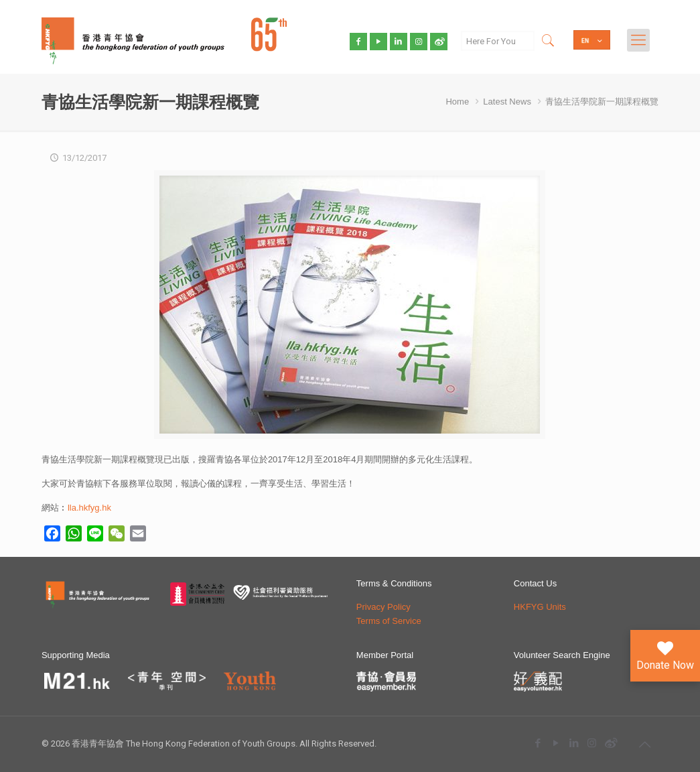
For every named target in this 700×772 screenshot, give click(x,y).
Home (457, 102)
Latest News (507, 102)
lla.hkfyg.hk (89, 508)
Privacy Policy (383, 607)
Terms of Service (389, 621)
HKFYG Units (540, 607)
